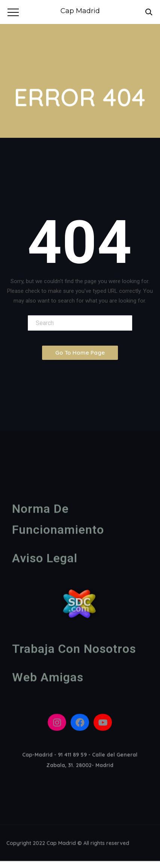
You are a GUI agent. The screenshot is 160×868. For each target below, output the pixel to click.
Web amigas (48, 679)
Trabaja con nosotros (74, 651)
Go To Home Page (80, 353)
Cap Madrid (80, 11)
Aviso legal (45, 560)
